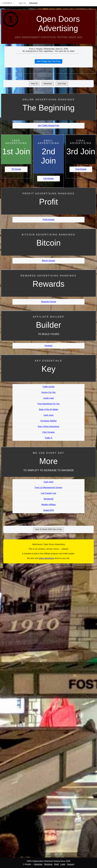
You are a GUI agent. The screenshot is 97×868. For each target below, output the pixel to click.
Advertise (33, 3)
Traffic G (48, 438)
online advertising (46, 558)
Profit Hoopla (49, 220)
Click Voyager (48, 432)
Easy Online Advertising (49, 426)
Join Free (62, 84)
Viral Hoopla (81, 169)
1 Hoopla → (8, 3)
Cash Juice (48, 415)
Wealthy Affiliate (48, 505)
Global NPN (48, 510)
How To (34, 84)
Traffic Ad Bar (48, 387)
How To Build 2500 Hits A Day (48, 529)
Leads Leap (48, 398)
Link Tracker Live (49, 493)
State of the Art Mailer (48, 409)
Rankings (48, 864)
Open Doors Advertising (58, 24)
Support (71, 864)
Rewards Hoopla (48, 302)
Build (56, 864)
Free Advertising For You (48, 404)
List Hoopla (48, 178)
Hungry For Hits (48, 392)
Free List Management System (48, 488)
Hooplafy (48, 346)
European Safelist (48, 421)
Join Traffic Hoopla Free (48, 126)
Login (63, 864)
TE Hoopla (16, 169)
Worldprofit (48, 499)
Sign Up (22, 3)
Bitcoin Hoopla (48, 261)
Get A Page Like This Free (48, 61)
